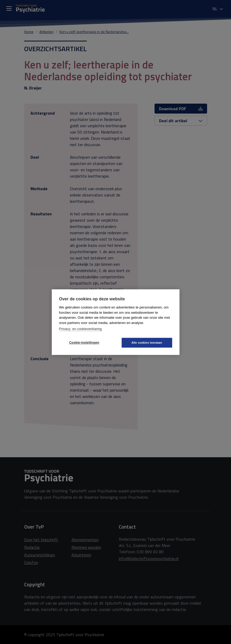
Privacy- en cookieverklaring (81, 329)
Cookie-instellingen (84, 343)
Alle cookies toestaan (147, 343)
